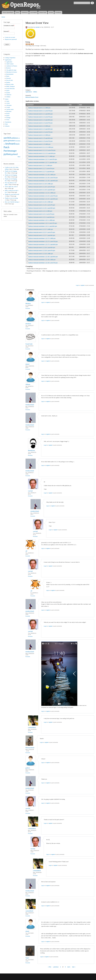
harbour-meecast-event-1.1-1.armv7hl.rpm (41, 111)
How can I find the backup (12, 202)
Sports (8, 91)
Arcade (8, 107)
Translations (8, 122)
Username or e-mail (9, 25)
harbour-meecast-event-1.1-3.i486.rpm (39, 126)
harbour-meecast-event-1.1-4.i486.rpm (39, 135)
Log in (77, 285)
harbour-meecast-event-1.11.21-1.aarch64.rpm (42, 208)
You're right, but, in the (11, 187)
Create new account (10, 37)
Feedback (58, 12)
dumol (27, 364)
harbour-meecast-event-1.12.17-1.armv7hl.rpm (42, 232)
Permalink (28, 308)
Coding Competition (10, 58)
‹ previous (56, 967)
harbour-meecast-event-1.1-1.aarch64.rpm (41, 114)
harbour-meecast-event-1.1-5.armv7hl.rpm (41, 141)
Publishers (25, 12)
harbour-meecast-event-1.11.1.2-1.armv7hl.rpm (42, 150)
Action (8, 103)
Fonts (6, 124)
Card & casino (10, 109)
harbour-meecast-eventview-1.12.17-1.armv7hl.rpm (43, 241)
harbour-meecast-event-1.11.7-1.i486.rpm (40, 165)
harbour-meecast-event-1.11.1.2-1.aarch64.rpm (42, 153)
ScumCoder (29, 344)
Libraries (7, 126)
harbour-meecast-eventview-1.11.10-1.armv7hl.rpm (43, 178)
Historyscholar (30, 748)
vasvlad (37, 27)
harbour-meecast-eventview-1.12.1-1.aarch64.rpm (43, 226)
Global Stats (43, 12)
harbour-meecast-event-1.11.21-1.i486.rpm (41, 202)
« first (49, 967)
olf (26, 551)
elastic (27, 931)
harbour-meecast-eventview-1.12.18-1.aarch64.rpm (43, 257)
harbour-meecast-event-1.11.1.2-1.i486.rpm (41, 147)
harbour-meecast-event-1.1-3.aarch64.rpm (41, 120)
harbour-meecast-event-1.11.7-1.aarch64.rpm (41, 172)
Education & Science (12, 72)
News (18, 12)
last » (74, 967)
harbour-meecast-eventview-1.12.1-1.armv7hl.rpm (43, 223)
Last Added (33, 12)
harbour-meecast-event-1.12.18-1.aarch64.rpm (42, 248)
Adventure (9, 105)
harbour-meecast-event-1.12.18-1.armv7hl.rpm (42, 251)
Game (8, 101)
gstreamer (11, 141)
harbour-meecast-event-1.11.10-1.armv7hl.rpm (42, 187)
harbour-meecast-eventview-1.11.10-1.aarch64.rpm (43, 181)
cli (19, 138)
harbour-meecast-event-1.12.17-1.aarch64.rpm (42, 235)
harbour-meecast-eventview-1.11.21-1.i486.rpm (42, 193)
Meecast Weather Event (32, 97)
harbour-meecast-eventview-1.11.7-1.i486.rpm (42, 156)
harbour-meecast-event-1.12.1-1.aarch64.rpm (41, 217)
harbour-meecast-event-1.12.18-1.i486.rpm (41, 254)
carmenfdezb (32, 727)
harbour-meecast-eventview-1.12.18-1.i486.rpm (42, 260)
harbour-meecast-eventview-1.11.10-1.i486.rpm (42, 175)
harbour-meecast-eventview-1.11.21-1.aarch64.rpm (43, 199)
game (6, 141)
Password (6, 31)
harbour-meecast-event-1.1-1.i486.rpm (39, 108)
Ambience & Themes (12, 66)
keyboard (10, 144)
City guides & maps (11, 70)
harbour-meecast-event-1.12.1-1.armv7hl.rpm (41, 214)
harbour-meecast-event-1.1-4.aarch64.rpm (41, 129)
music (18, 144)
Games (7, 99)
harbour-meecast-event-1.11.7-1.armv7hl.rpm (41, 169)
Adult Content (10, 64)
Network (8, 78)
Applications (8, 60)
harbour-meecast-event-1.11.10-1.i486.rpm (41, 184)
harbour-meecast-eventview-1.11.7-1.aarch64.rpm (43, 162)
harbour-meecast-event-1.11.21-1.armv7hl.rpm (42, 205)
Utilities (8, 97)
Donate (51, 12)
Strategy (8, 118)
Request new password (11, 39)
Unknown (9, 95)
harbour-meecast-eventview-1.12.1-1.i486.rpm (42, 220)
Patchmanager (10, 151)
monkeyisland (30, 405)
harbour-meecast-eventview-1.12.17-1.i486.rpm (42, 238)
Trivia (8, 120)
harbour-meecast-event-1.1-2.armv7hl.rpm (41, 117)
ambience (15, 138)
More (19, 157)
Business (8, 68)
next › (69, 967)
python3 (14, 154)
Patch (6, 147)
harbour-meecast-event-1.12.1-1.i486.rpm (40, 211)
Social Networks (10, 89)
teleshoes (28, 324)
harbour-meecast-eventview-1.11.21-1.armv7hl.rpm (43, 196)
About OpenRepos (8, 12)
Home (3, 17)
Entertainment (10, 74)
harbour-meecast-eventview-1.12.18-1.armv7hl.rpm (43, 263)
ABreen (28, 384)
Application (9, 62)
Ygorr (27, 958)
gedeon (28, 768)
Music (8, 76)
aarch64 (7, 138)
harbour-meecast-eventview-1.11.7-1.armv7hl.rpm (43, 159)
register (83, 285)
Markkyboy (31, 450)
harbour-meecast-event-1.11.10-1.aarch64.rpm (42, 190)
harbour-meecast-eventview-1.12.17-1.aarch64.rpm (43, 244)
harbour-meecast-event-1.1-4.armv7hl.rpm (41, 132)
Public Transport (10, 86)
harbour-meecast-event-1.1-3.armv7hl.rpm (41, 123)
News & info (9, 80)
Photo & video (10, 84)
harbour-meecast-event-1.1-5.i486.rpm (39, 144)
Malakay (28, 303)
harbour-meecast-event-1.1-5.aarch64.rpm (41, 138)
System (8, 93)
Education (9, 111)
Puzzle (8, 114)
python (7, 154)
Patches (8, 82)
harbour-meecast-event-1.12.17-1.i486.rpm (41, 229)
